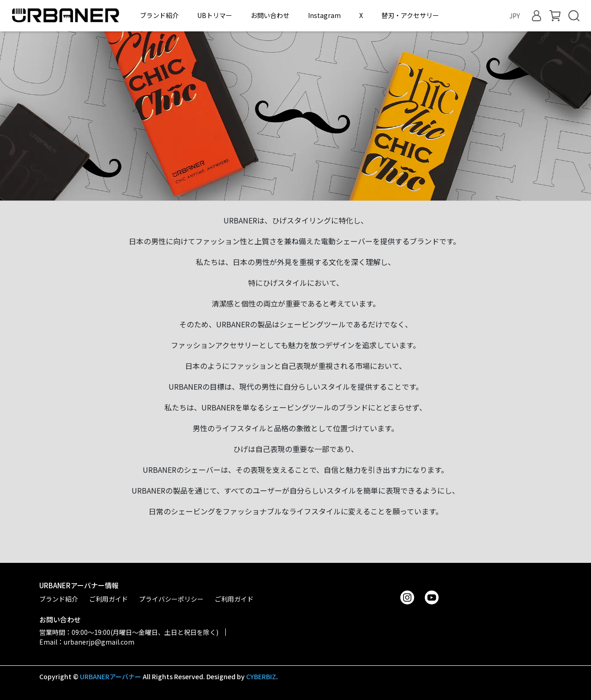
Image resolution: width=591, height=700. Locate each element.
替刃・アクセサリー (410, 15)
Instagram (324, 15)
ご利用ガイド (109, 599)
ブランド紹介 (159, 15)
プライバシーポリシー (171, 599)
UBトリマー (215, 15)
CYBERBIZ (261, 676)
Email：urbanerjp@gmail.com (87, 642)
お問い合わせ (270, 15)
